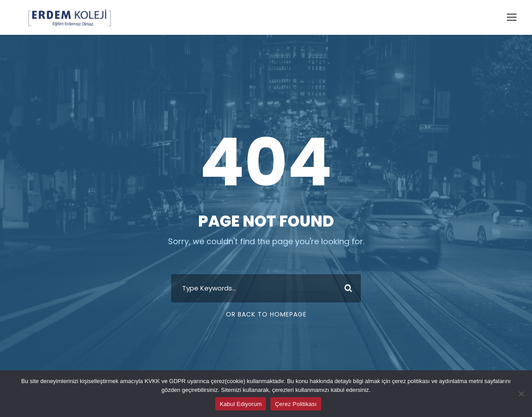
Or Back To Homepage (266, 314)
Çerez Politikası (296, 404)
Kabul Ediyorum (241, 404)
